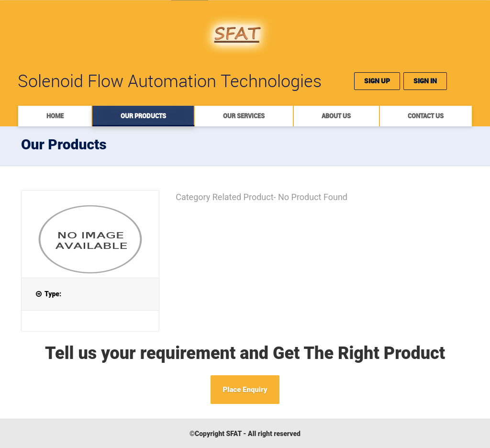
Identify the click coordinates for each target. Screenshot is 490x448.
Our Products (143, 116)
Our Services (244, 116)
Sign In (425, 81)
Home (55, 116)
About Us (336, 116)
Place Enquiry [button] (245, 390)
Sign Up (377, 81)
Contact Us (426, 116)
